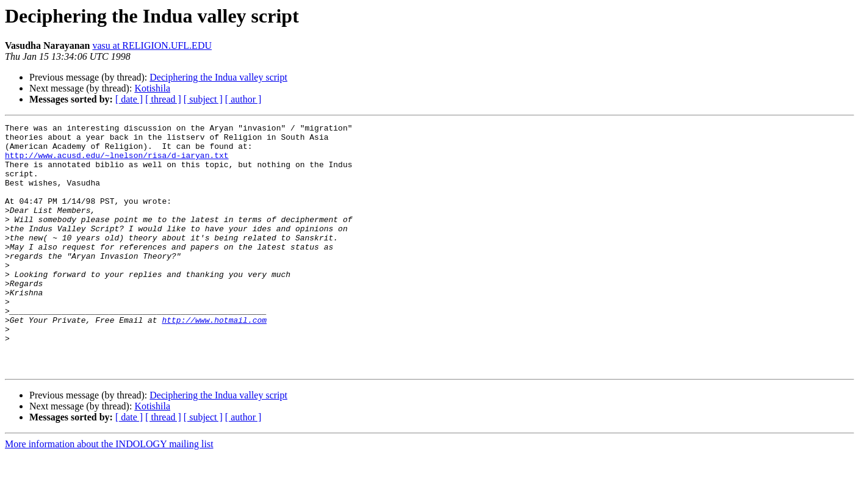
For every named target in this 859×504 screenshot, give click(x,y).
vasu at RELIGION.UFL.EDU (152, 45)
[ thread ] (163, 99)
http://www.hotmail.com (214, 360)
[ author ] (243, 99)
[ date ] (129, 99)
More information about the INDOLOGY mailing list (109, 493)
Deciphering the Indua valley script (218, 77)
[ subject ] (203, 99)
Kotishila (152, 88)
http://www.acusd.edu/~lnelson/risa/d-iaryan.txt (117, 162)
